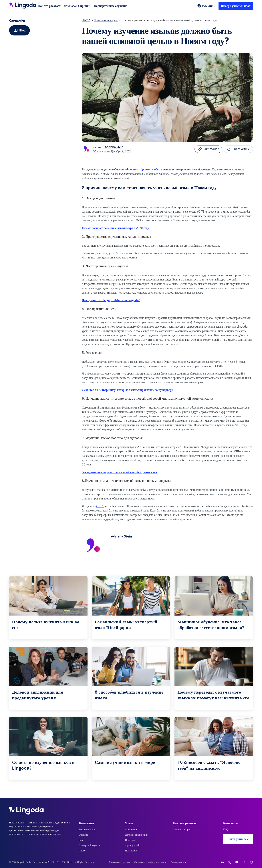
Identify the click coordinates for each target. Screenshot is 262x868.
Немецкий (131, 840)
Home (86, 20)
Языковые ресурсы (106, 20)
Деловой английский (136, 835)
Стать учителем (238, 839)
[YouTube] (237, 862)
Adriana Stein (114, 147)
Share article (238, 149)
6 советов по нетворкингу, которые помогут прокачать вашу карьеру (127, 390)
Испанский (131, 851)
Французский (132, 845)
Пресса (83, 851)
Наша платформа (182, 830)
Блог (81, 840)
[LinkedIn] (222, 862)
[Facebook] (244, 862)
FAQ (226, 830)
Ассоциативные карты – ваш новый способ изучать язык (120, 472)
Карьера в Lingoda (89, 845)
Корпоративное (87, 830)
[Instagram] (251, 862)
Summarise (208, 149)
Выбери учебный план (236, 6)
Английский (132, 830)
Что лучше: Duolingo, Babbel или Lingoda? (111, 300)
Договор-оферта (178, 862)
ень (159, 169)
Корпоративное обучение (111, 6)
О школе (83, 835)
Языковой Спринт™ (77, 6)
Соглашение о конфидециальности (150, 862)
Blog (19, 30)
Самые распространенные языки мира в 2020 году (115, 228)
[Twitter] (230, 862)
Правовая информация (119, 862)
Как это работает (49, 6)
